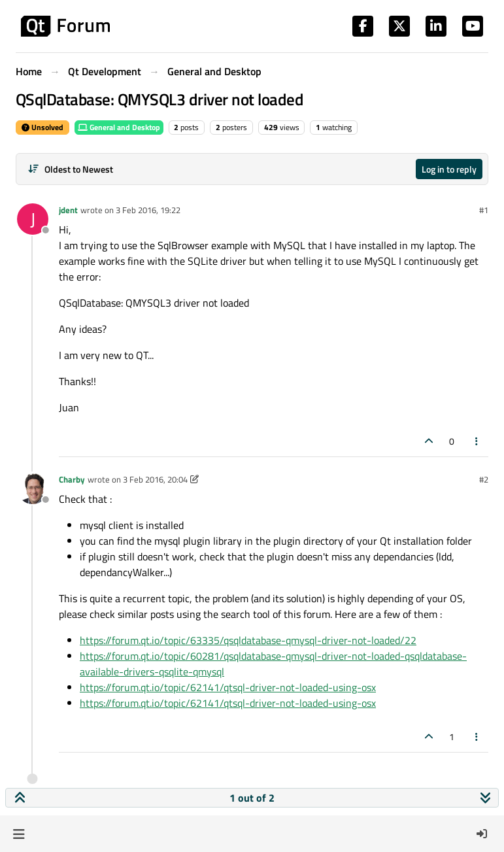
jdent (68, 210)
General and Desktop (119, 127)
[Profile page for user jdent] (33, 219)
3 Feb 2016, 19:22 (148, 210)
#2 (484, 479)
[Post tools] (477, 441)
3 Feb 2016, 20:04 (155, 479)
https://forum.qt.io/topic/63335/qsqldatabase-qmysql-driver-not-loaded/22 (248, 640)
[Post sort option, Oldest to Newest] (70, 169)
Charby (72, 479)
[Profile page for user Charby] (33, 488)
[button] (19, 834)
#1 (484, 210)
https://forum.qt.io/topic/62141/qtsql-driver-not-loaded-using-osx (228, 687)
